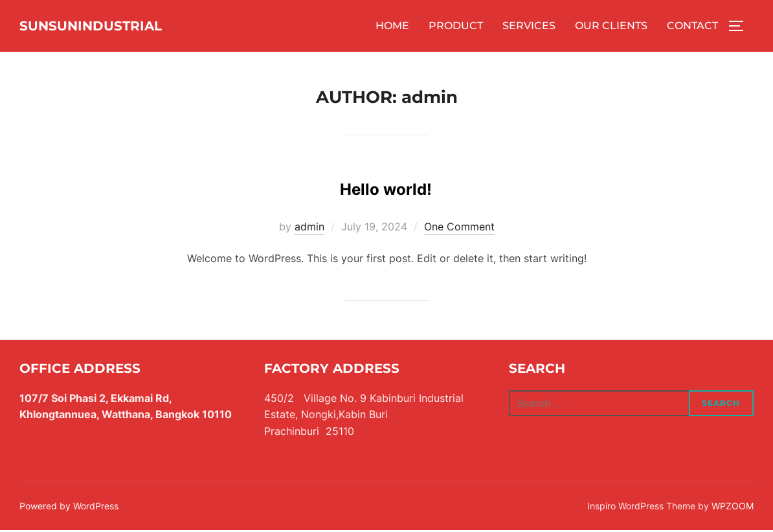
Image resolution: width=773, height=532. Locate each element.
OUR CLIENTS (611, 27)
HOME (392, 27)
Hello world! (386, 187)
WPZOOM (733, 508)
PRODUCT (456, 27)
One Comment (459, 228)
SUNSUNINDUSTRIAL (117, 27)
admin (309, 228)
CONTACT (692, 27)
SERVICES (529, 27)
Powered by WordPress (69, 508)
